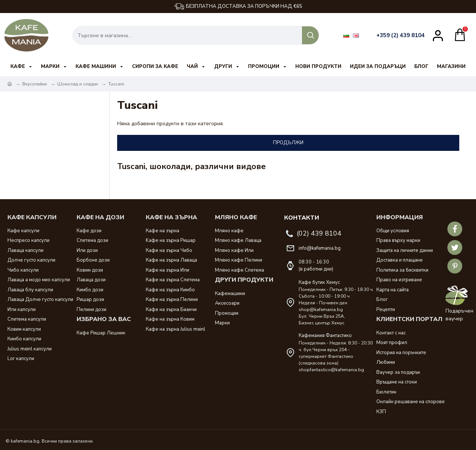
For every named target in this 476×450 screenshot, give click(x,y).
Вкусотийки (35, 84)
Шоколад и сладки (78, 84)
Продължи (288, 143)
